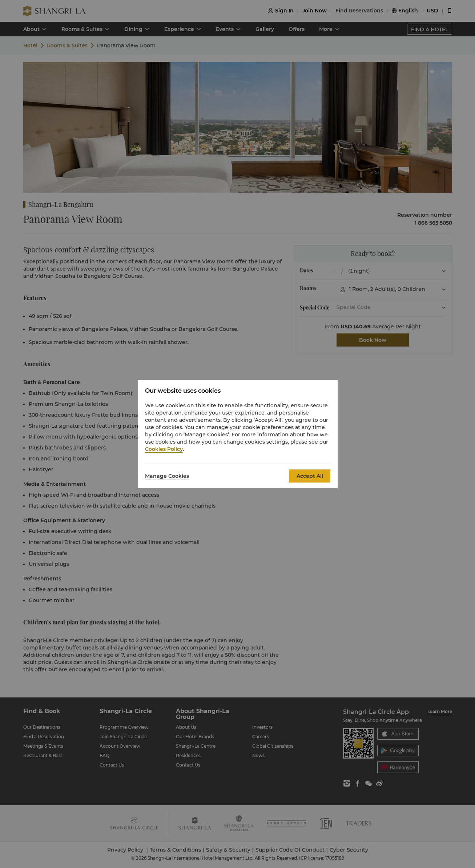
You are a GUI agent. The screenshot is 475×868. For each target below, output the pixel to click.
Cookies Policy (164, 449)
